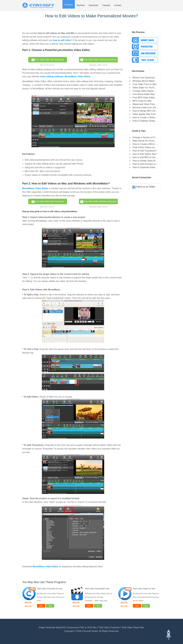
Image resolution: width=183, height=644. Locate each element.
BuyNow (81, 5)
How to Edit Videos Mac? (145, 154)
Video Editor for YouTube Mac (147, 88)
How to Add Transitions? (145, 151)
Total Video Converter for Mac (50, 589)
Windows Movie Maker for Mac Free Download (156, 81)
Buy (41, 606)
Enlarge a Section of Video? (146, 137)
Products (69, 5)
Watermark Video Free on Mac (148, 104)
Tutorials (106, 5)
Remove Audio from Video (145, 108)
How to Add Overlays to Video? (148, 164)
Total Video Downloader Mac (97, 589)
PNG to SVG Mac (88, 627)
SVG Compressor (69, 627)
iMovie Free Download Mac (146, 78)
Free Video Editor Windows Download (98, 60)
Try (50, 606)
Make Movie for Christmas (145, 141)
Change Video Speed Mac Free (148, 91)
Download (93, 5)
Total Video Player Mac (133, 627)
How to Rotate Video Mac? (146, 161)
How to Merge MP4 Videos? (146, 111)
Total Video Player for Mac (144, 589)
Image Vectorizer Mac (50, 627)
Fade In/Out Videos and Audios (148, 147)
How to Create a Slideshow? (147, 117)
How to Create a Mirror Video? (148, 144)
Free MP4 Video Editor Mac (146, 98)
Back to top (168, 635)
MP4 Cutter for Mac (142, 101)
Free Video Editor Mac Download (48, 60)
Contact (118, 5)
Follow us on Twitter (144, 187)
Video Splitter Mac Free (144, 114)
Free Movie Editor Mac (144, 94)
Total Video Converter (109, 627)
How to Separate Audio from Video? (150, 167)
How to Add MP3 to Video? (146, 157)
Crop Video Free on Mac (145, 84)
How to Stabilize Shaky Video (147, 121)
